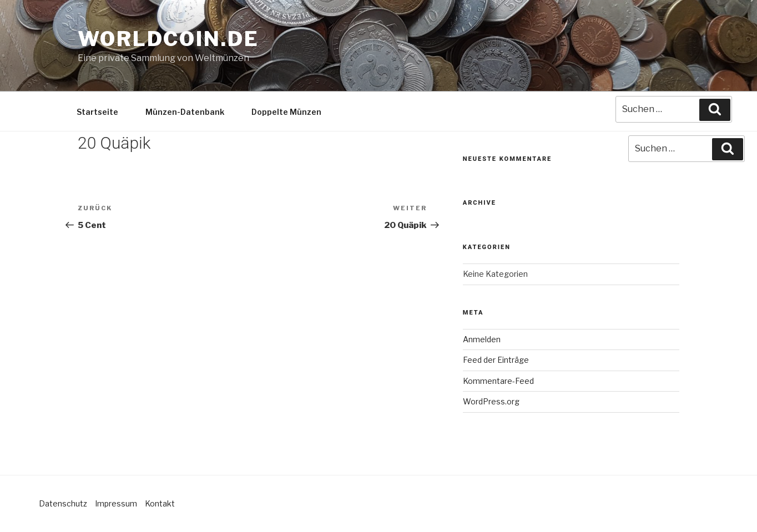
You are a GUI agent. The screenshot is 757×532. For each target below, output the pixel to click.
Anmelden (482, 339)
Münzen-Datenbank (185, 112)
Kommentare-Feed (498, 381)
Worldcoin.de (168, 39)
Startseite (97, 112)
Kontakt (160, 503)
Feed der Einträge (496, 360)
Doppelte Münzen (286, 112)
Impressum (116, 503)
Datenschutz (63, 503)
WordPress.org (491, 401)
